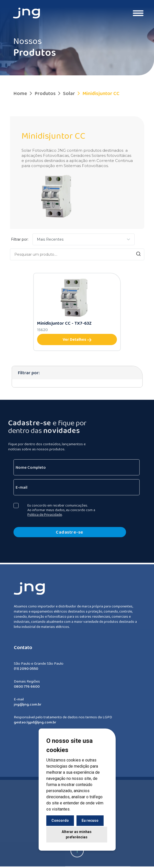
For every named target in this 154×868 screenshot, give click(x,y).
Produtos (42, 93)
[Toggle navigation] (138, 13)
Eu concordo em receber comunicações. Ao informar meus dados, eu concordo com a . (57, 510)
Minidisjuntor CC (98, 93)
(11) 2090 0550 (26, 672)
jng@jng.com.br (28, 708)
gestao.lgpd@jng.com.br (35, 726)
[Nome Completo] (73, 467)
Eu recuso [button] (90, 820)
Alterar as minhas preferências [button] (77, 834)
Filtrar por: (20, 239)
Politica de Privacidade (41, 514)
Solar (66, 93)
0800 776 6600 (27, 690)
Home (20, 93)
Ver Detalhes (77, 339)
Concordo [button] (60, 820)
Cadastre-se (66, 532)
